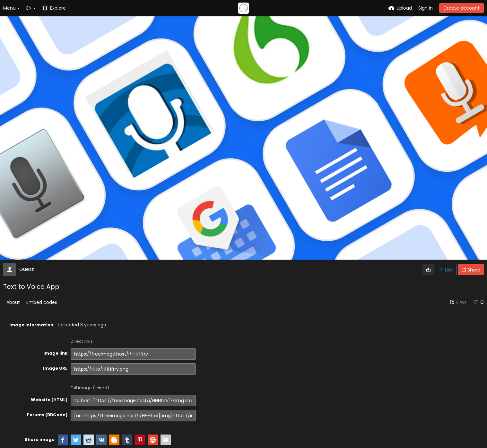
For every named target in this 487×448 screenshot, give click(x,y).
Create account (461, 8)
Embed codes (42, 302)
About (13, 302)
